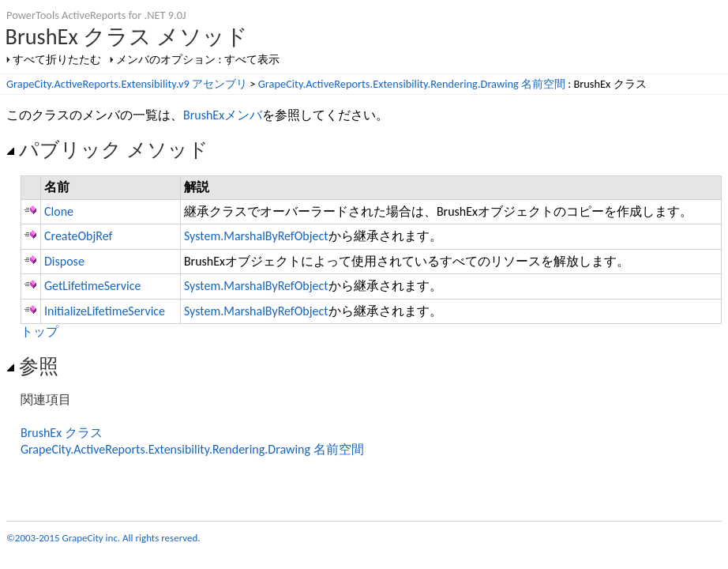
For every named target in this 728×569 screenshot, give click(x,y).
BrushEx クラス (62, 433)
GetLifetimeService (92, 286)
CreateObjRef (78, 236)
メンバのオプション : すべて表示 (197, 59)
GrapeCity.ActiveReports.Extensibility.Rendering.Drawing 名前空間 (412, 84)
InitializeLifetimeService (105, 311)
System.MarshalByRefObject (256, 236)
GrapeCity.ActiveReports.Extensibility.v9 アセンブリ (127, 84)
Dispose (64, 261)
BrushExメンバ (223, 115)
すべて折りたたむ (57, 59)
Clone (59, 211)
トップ (39, 332)
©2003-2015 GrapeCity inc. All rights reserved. (103, 538)
